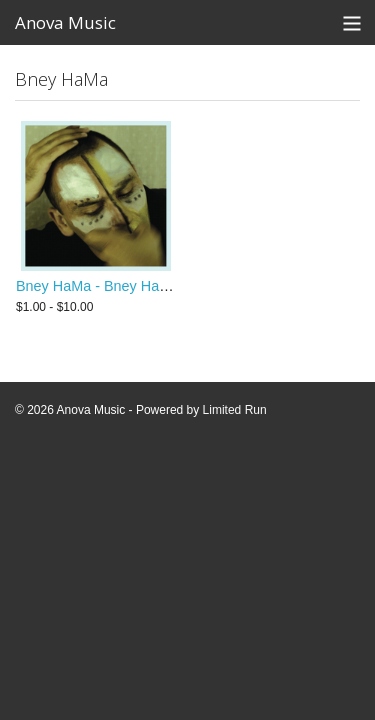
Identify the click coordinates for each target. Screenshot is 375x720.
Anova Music (65, 22)
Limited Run (235, 410)
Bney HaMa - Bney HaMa (97, 286)
